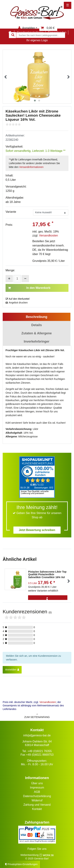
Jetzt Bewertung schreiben (37, 530)
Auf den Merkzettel (18, 299)
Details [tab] (37, 325)
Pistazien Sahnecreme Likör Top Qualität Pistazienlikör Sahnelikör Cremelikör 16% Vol (47, 575)
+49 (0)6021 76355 (40, 751)
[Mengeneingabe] (17, 279)
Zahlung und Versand (37, 805)
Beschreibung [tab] (36, 317)
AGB (37, 792)
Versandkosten (48, 235)
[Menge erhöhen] (9, 279)
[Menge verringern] (25, 279)
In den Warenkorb (29, 288)
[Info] (48, 599)
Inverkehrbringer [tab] (37, 341)
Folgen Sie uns (37, 849)
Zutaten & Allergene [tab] (37, 333)
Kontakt (37, 809)
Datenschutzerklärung (37, 796)
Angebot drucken (17, 303)
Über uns (37, 783)
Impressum (37, 788)
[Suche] (13, 35)
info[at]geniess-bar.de (37, 735)
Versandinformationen (31, 167)
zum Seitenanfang (37, 716)
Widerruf (37, 800)
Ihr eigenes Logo (37, 40)
